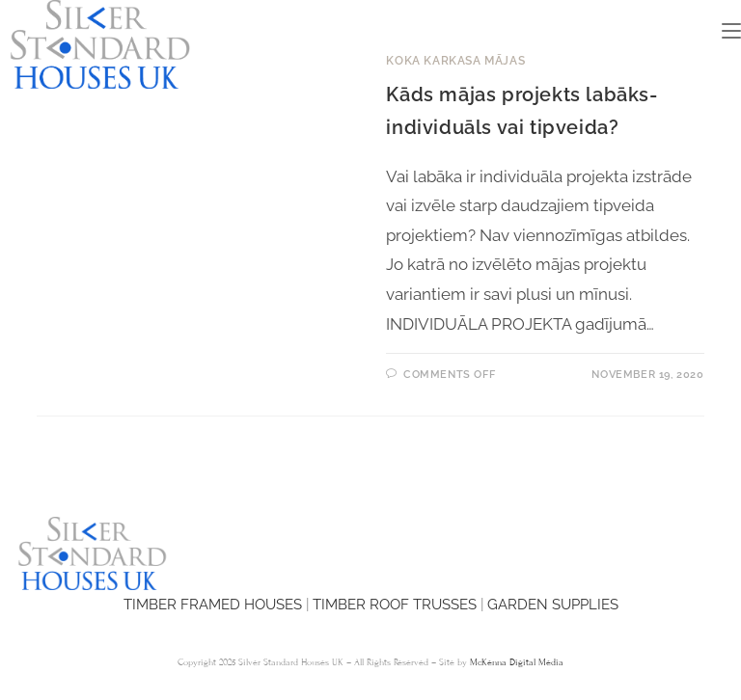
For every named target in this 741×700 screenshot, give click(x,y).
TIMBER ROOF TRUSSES (395, 605)
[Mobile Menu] (731, 31)
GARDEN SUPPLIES (553, 605)
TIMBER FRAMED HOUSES (213, 605)
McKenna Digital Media (517, 662)
